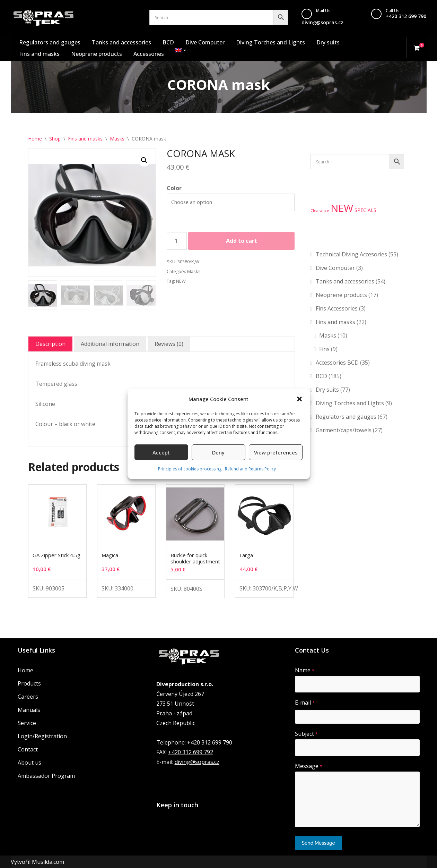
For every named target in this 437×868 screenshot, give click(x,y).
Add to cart (242, 241)
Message (309, 766)
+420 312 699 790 (406, 16)
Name (305, 670)
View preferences (276, 452)
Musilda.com (48, 862)
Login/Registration (42, 736)
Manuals (29, 710)
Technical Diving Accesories (351, 254)
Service (27, 723)
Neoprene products (97, 54)
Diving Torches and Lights (270, 42)
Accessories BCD (337, 363)
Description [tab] (50, 344)
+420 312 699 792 (191, 752)
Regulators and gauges (50, 42)
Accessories (149, 54)
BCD (168, 42)
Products (29, 683)
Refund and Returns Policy (250, 469)
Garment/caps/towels (344, 430)
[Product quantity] (177, 241)
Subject (306, 734)
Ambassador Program (46, 776)
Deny (218, 452)
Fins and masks (39, 54)
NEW (181, 281)
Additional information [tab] (110, 344)
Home (35, 139)
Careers (28, 697)
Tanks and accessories (121, 42)
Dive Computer (205, 42)
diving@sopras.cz (322, 22)
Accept (161, 452)
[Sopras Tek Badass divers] (43, 17)
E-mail (305, 703)
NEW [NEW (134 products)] (342, 208)
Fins (324, 349)
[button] (299, 399)
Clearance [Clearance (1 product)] (320, 211)
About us (29, 763)
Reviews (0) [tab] (169, 344)
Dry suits (328, 42)
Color (174, 188)
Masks (117, 139)
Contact (28, 749)
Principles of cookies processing (190, 469)
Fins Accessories (337, 308)
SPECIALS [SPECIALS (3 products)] (365, 210)
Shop (55, 139)
